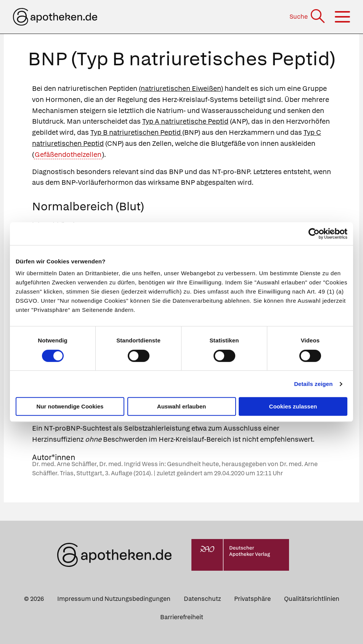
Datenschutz (202, 599)
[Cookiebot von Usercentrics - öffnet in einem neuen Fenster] (314, 234)
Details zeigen (313, 384)
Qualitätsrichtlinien (312, 599)
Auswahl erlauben (181, 406)
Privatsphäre (252, 599)
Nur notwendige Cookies (70, 406)
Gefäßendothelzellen (68, 154)
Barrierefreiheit (182, 617)
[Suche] (308, 17)
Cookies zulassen (293, 406)
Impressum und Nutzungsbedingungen (114, 599)
